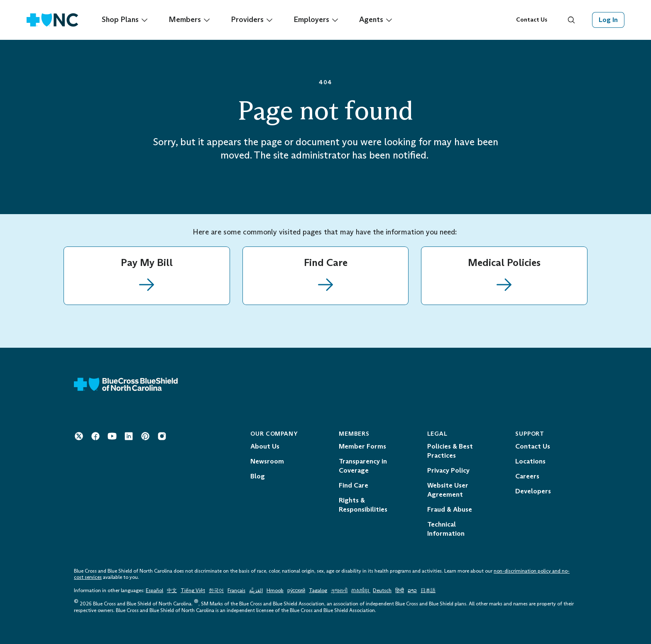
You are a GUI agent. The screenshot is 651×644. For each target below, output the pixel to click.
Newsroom (267, 461)
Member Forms (362, 446)
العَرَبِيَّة (256, 590)
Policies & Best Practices (450, 451)
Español (154, 590)
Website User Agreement (448, 490)
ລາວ (412, 590)
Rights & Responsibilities (363, 505)
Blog (258, 476)
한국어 (216, 590)
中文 (172, 590)
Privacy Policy (448, 470)
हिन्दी (400, 590)
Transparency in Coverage (363, 466)
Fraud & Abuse (450, 509)
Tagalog (318, 590)
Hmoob (275, 590)
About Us (265, 446)
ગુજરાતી (339, 590)
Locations (530, 461)
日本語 (428, 590)
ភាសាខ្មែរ (361, 590)
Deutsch (382, 590)
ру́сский (296, 590)
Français (236, 590)
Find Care (354, 485)
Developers (533, 491)
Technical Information (446, 529)
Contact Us (532, 20)
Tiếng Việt (193, 590)
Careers (527, 476)
